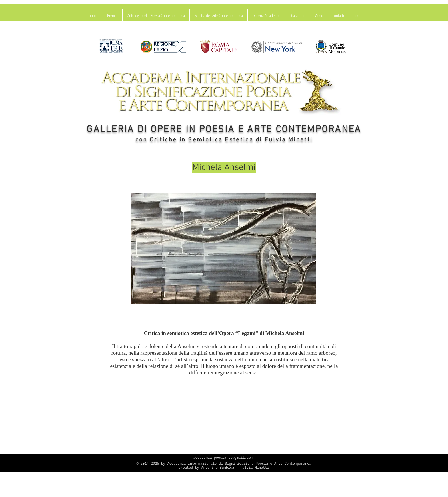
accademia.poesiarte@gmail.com (223, 458)
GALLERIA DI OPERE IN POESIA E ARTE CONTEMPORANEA (224, 130)
